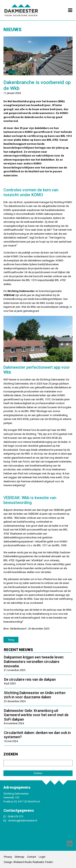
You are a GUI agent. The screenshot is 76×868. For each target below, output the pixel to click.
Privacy (8, 857)
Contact (32, 857)
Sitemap (19, 857)
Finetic (49, 862)
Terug (11, 640)
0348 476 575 (15, 816)
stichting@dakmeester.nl (23, 821)
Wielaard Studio (23, 862)
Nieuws (12, 30)
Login (42, 857)
